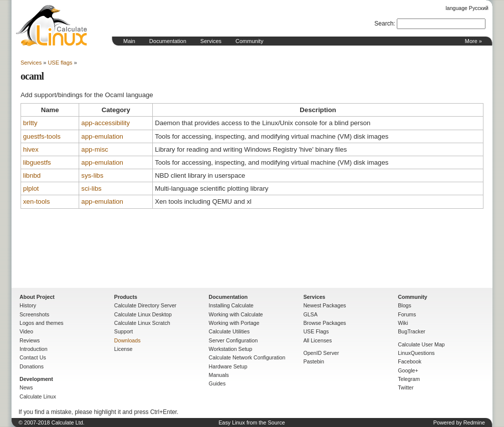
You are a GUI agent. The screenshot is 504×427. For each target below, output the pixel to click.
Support (123, 331)
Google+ (408, 370)
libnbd (32, 175)
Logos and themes (42, 323)
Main (129, 41)
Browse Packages (324, 323)
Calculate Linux (38, 396)
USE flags (60, 63)
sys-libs (92, 175)
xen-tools (37, 201)
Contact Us (33, 357)
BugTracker (412, 331)
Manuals (219, 375)
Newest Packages (324, 305)
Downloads (128, 340)
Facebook (410, 361)
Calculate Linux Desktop (143, 314)
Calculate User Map (421, 344)
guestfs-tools (42, 136)
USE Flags (316, 331)
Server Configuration (233, 340)
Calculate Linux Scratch (142, 323)
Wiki (403, 323)
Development (36, 379)
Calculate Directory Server (145, 305)
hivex (31, 149)
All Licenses (317, 340)
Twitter (406, 387)
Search (384, 24)
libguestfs (37, 162)
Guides (217, 383)
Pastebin (313, 361)
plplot (31, 188)
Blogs (405, 305)
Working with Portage (234, 323)
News (26, 387)
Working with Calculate (236, 314)
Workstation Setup (231, 349)
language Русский (467, 8)
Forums (407, 314)
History (28, 305)
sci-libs (91, 188)
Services (211, 41)
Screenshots (34, 314)
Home (52, 26)
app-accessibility (105, 123)
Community (249, 41)
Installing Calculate (231, 305)
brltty (30, 123)
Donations (32, 366)
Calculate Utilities (229, 331)
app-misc (95, 149)
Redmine (474, 422)
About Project (37, 297)
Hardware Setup (228, 366)
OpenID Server (321, 353)
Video (26, 331)
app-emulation (102, 136)
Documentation (168, 41)
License (123, 349)
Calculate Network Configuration (247, 357)
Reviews (30, 340)
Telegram (409, 379)
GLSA (310, 314)
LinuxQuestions (416, 353)
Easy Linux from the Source (252, 422)
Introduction (34, 349)
